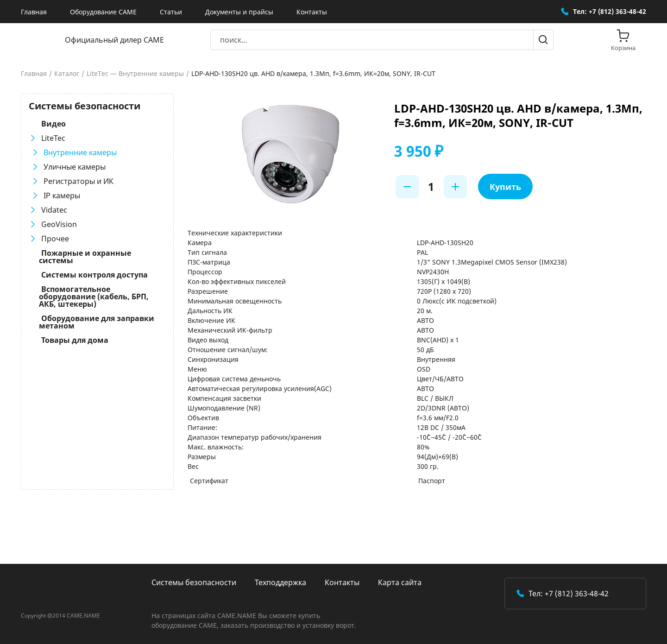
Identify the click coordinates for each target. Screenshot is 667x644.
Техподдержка (280, 582)
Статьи (171, 12)
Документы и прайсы (239, 12)
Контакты (312, 12)
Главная (34, 12)
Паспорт (432, 481)
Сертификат (209, 481)
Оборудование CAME (103, 12)
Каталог (67, 74)
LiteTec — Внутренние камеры (135, 74)
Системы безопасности (194, 582)
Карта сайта (400, 582)
